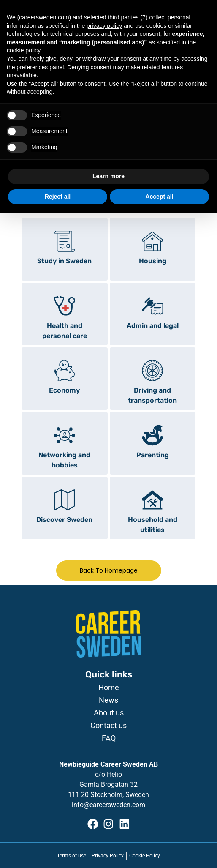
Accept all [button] (159, 197)
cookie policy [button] (23, 50)
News (108, 700)
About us (109, 713)
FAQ (109, 738)
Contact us (108, 726)
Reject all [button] (58, 197)
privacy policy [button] (104, 26)
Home (109, 688)
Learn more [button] (108, 176)
